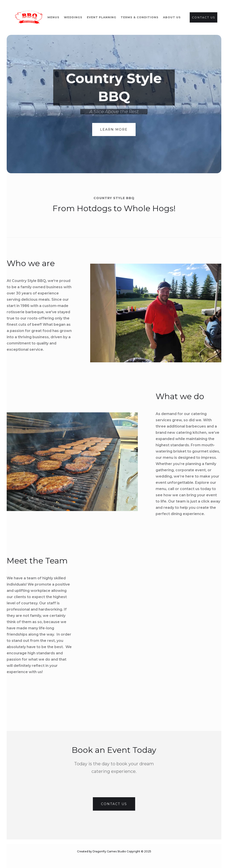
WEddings (73, 17)
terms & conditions (140, 17)
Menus (53, 17)
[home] (29, 17)
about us (172, 17)
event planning (102, 17)
